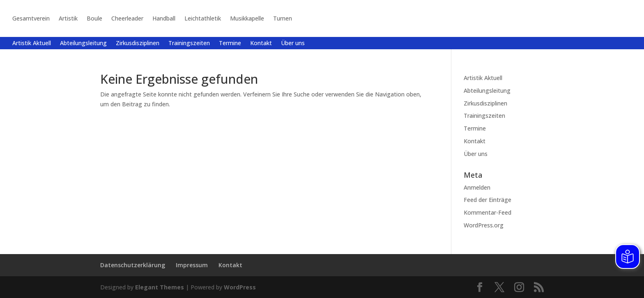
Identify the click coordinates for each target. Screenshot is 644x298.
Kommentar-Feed (488, 212)
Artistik (68, 18)
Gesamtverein (31, 18)
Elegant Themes (160, 287)
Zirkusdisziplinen (138, 44)
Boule (94, 18)
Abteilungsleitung (83, 44)
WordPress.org (484, 225)
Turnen (283, 18)
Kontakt (261, 44)
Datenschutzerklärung (133, 265)
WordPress (240, 287)
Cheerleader (127, 18)
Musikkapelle (247, 18)
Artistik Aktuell (32, 44)
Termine (230, 44)
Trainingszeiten (189, 44)
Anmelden (477, 187)
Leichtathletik (203, 18)
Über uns (293, 44)
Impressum (192, 265)
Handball (164, 18)
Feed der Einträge (488, 200)
